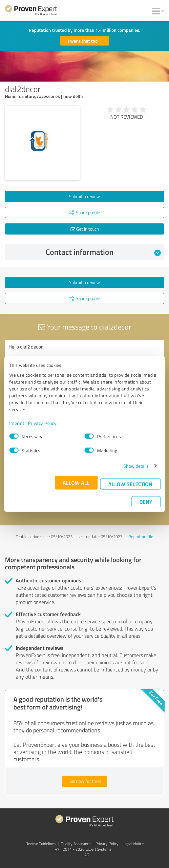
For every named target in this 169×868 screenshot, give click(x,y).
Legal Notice (134, 844)
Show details (136, 466)
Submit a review (84, 196)
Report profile (141, 537)
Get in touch (85, 229)
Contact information (103, 252)
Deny (146, 501)
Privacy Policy (42, 423)
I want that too (83, 41)
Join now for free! (84, 781)
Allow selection (130, 484)
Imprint (17, 423)
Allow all (76, 482)
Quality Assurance (76, 844)
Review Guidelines (41, 844)
